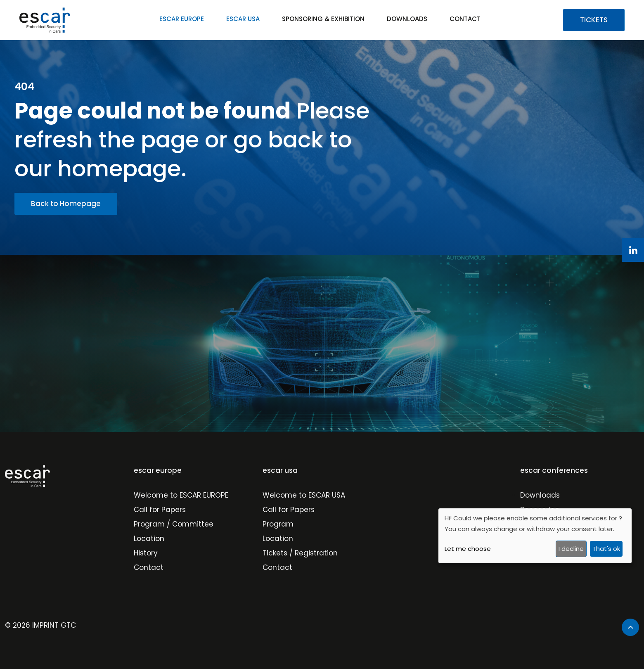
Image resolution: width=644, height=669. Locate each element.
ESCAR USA (243, 19)
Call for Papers (160, 510)
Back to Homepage (66, 204)
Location (149, 539)
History (146, 553)
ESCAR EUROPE (182, 19)
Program (278, 524)
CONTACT (465, 19)
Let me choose (468, 549)
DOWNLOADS (407, 19)
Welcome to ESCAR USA (304, 495)
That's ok (606, 549)
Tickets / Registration (300, 553)
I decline (571, 549)
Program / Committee (174, 524)
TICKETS (594, 20)
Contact (149, 567)
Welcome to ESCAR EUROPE (181, 495)
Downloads (540, 495)
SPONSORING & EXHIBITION (323, 19)
